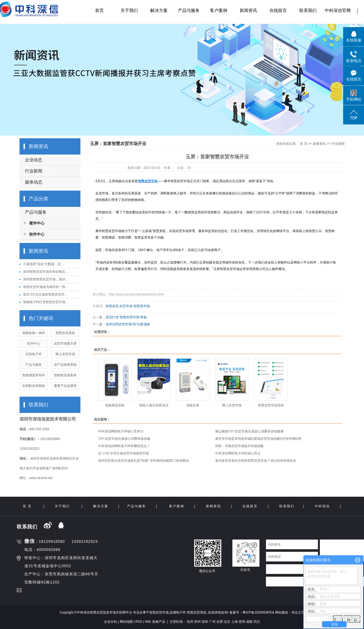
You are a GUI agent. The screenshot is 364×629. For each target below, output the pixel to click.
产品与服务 (189, 10)
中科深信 (322, 506)
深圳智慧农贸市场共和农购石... (45, 272)
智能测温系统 (115, 405)
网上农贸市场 (65, 354)
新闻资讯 (248, 10)
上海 (235, 622)
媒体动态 (34, 182)
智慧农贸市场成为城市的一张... (45, 287)
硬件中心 (37, 223)
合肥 (220, 622)
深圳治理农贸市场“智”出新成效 (128, 324)
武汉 (257, 622)
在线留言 (278, 10)
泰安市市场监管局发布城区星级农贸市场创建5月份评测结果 (258, 439)
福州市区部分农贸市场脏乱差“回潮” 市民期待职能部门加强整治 (143, 461)
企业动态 (34, 160)
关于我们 (129, 10)
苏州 (197, 622)
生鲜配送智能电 (34, 386)
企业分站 (110, 622)
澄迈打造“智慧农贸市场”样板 (126, 317)
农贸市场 (126, 306)
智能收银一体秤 (34, 333)
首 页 (303, 144)
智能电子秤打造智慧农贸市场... (45, 302)
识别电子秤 (34, 354)
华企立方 (298, 612)
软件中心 (37, 234)
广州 (212, 622)
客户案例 (219, 10)
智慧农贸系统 (65, 333)
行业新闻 (34, 171)
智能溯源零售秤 (34, 375)
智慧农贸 (112, 306)
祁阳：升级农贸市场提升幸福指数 (239, 446)
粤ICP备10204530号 (257, 612)
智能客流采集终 (65, 375)
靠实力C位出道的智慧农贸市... (45, 294)
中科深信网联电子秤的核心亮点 (238, 453)
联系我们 (308, 10)
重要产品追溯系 (65, 386)
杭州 (190, 622)
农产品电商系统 (65, 365)
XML (148, 622)
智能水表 (193, 405)
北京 (227, 622)
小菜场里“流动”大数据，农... (43, 264)
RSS (139, 622)
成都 (249, 622)
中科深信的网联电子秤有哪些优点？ (124, 446)
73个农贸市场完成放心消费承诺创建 (124, 439)
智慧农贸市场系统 (271, 405)
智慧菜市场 (142, 306)
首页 (99, 10)
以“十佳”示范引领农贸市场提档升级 (123, 453)
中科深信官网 (338, 10)
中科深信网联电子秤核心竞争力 (121, 431)
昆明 (242, 622)
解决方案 (159, 10)
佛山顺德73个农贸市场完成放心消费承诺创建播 (249, 431)
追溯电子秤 (178, 612)
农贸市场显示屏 (65, 344)
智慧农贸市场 (159, 612)
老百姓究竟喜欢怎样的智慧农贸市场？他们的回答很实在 (256, 461)
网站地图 (126, 622)
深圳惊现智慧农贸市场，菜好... (45, 279)
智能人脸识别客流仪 (154, 405)
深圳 (205, 622)
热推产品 (159, 622)
